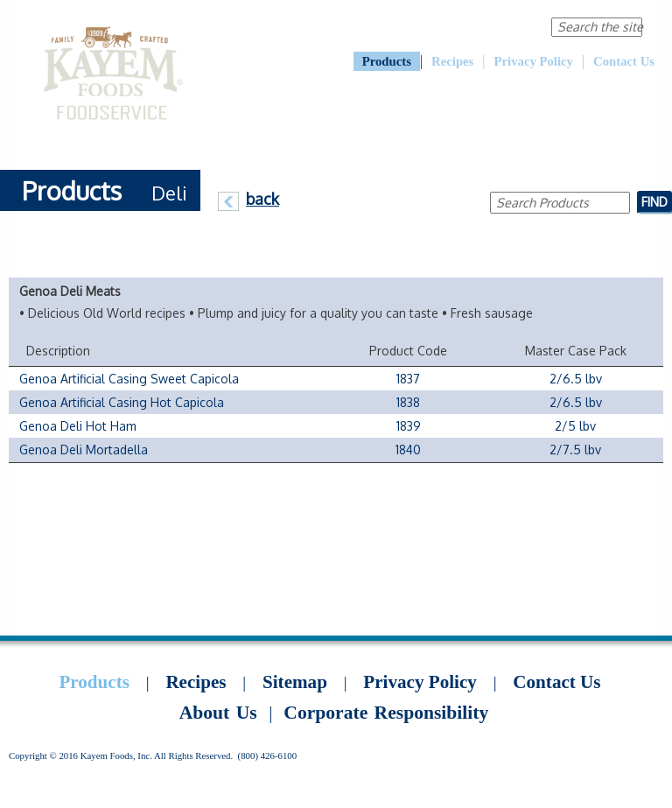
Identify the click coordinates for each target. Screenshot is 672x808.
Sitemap (295, 682)
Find (654, 201)
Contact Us (624, 61)
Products (387, 61)
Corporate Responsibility (466, 26)
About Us (363, 26)
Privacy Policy (534, 61)
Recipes (452, 61)
